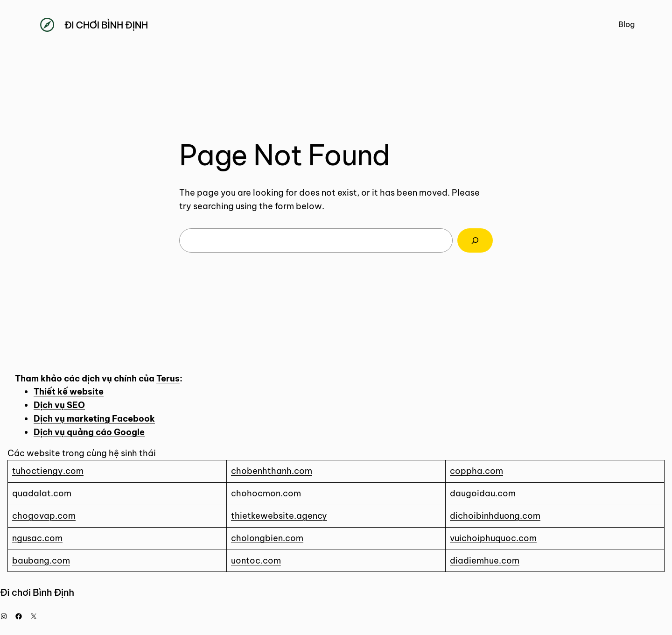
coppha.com (476, 471)
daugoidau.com (483, 493)
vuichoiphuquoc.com (493, 538)
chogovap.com (44, 516)
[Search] (475, 240)
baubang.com (41, 561)
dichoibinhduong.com (495, 516)
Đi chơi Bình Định (106, 25)
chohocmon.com (266, 493)
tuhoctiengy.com (48, 471)
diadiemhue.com (485, 561)
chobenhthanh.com (272, 471)
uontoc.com (256, 561)
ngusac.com (37, 538)
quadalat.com (42, 493)
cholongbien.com (267, 538)
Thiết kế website (69, 392)
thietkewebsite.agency (279, 516)
